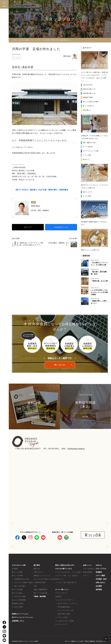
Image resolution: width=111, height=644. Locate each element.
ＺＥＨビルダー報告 (19, 596)
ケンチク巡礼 (87, 196)
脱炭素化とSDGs (18, 603)
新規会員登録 (88, 572)
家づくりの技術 (17, 572)
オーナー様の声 (88, 147)
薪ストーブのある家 (40, 592)
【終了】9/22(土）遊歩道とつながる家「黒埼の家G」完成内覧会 (42, 190)
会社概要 (99, 585)
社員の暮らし (87, 110)
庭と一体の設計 (20, 585)
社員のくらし (60, 579)
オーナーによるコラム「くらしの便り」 (69, 572)
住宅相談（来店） (102, 579)
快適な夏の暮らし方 (89, 93)
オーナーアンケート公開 (90, 151)
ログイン (86, 575)
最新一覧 (37, 568)
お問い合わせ (100, 582)
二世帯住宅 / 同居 (40, 582)
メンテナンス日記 (61, 617)
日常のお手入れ (88, 85)
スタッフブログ (101, 568)
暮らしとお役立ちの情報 (90, 102)
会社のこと (86, 159)
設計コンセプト (88, 192)
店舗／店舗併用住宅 (40, 589)
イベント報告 (87, 155)
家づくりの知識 (17, 589)
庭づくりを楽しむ (88, 106)
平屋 (35, 585)
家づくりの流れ (17, 592)
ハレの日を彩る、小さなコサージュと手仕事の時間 (99, 292)
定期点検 (58, 596)
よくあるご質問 (17, 606)
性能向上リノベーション (20, 613)
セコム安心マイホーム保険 (64, 620)
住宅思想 (15, 568)
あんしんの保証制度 (19, 599)
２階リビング (38, 572)
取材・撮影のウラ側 (89, 142)
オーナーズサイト (61, 592)
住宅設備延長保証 (64, 606)
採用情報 (99, 589)
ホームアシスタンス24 (66, 610)
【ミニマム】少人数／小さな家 (44, 579)
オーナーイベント (61, 624)
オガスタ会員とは (89, 568)
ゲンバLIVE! (17, 58)
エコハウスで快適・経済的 (24, 582)
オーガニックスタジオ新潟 (20, 40)
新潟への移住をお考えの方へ (65, 565)
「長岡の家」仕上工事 (99, 281)
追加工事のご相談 (64, 613)
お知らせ (99, 565)
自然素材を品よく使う (22, 579)
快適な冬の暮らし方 (89, 89)
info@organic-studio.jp (76, 448)
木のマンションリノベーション (23, 617)
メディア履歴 (100, 575)
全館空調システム (18, 620)
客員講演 (99, 572)
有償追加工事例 (88, 97)
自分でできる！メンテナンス (68, 603)
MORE (34, 417)
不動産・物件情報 (40, 596)
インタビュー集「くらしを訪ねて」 (67, 575)
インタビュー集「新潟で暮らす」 (67, 582)
